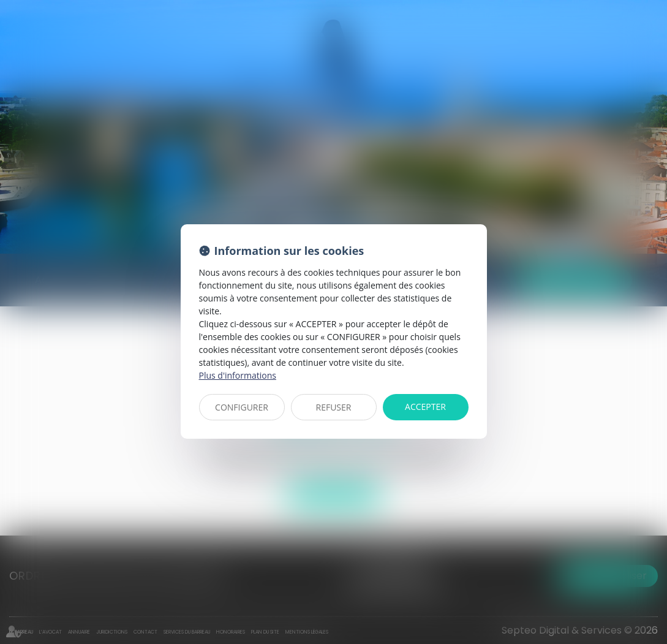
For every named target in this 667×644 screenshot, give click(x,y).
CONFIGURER (242, 407)
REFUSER (334, 407)
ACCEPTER (425, 407)
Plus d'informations (238, 375)
